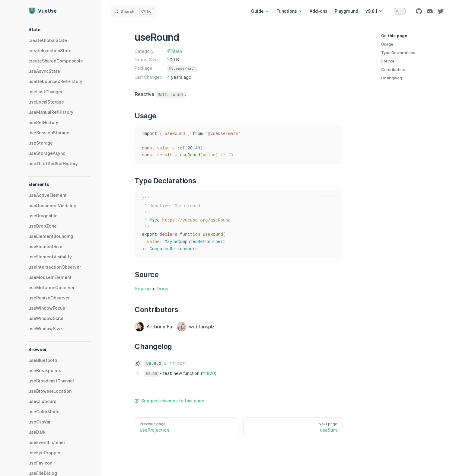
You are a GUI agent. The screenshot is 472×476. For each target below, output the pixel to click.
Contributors (393, 69)
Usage (387, 44)
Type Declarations (398, 53)
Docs (162, 289)
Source (388, 61)
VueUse (43, 11)
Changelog (392, 78)
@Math (175, 51)
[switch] (400, 11)
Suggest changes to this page (169, 401)
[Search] (133, 11)
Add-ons (319, 11)
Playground (346, 11)
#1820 (209, 373)
